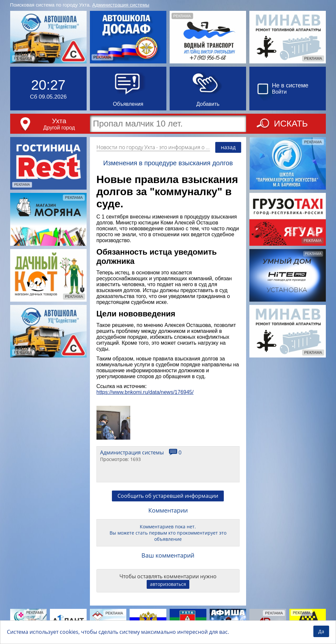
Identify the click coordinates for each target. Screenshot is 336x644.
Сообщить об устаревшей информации (168, 496)
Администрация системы (121, 5)
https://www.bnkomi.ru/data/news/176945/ (145, 392)
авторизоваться (168, 584)
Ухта (59, 121)
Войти (279, 92)
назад (228, 147)
